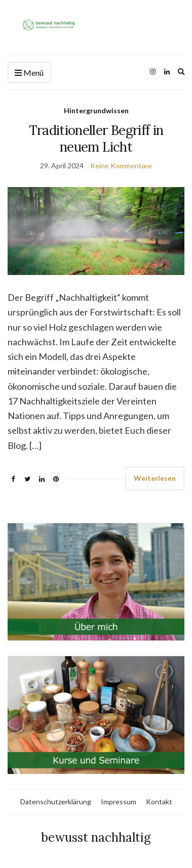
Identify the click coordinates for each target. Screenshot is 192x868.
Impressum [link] (119, 802)
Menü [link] (29, 73)
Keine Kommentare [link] (121, 166)
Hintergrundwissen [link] (96, 110)
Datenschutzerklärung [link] (56, 802)
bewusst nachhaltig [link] (96, 837)
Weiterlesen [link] (155, 478)
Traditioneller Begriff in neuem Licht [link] (96, 139)
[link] (96, 24)
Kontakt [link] (159, 802)
